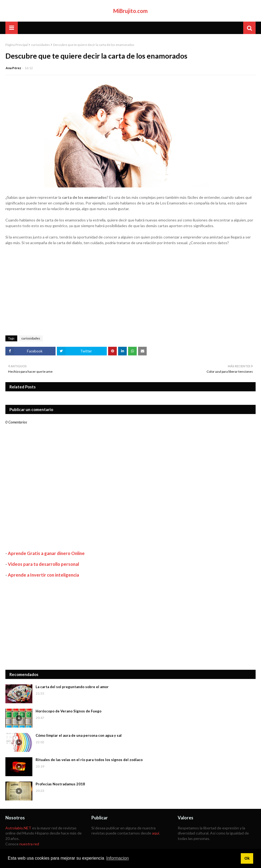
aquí (156, 833)
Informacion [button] (118, 858)
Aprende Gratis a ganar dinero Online (46, 553)
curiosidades (40, 45)
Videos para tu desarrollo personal (43, 564)
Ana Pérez (13, 68)
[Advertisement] (130, 624)
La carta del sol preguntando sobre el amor (72, 687)
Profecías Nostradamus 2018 (60, 784)
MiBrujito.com (130, 11)
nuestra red (29, 844)
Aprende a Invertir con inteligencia (43, 575)
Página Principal (17, 45)
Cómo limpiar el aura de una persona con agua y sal (79, 735)
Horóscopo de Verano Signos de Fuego (68, 711)
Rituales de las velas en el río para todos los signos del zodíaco (89, 760)
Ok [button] (247, 858)
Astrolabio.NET (18, 828)
